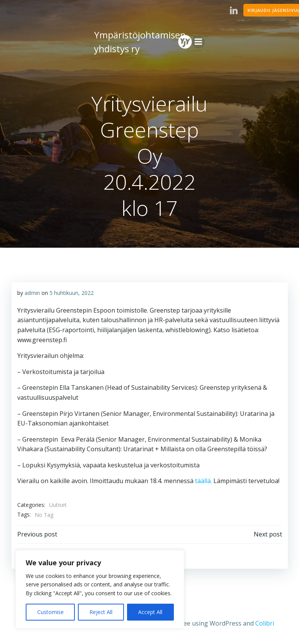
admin (32, 293)
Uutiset (58, 505)
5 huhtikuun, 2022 (72, 293)
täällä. (203, 481)
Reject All (101, 612)
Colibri (265, 623)
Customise (50, 612)
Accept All (150, 612)
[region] (100, 589)
